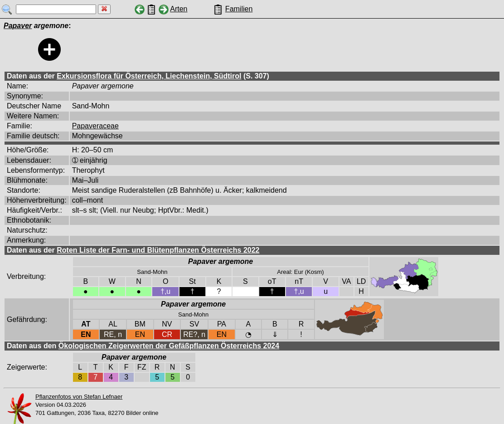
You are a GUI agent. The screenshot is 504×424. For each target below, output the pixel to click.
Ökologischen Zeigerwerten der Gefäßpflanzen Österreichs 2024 (169, 346)
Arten (179, 9)
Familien (239, 9)
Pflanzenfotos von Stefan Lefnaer (79, 397)
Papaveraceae (95, 126)
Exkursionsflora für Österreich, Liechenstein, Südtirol (149, 76)
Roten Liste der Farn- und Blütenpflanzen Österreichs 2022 (158, 250)
